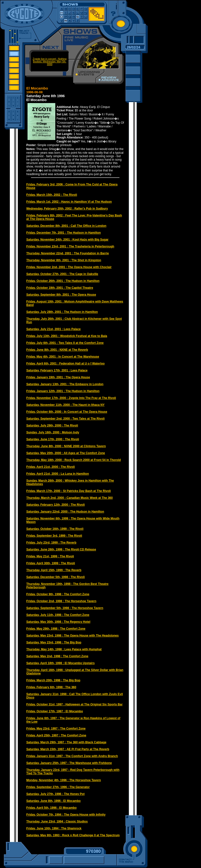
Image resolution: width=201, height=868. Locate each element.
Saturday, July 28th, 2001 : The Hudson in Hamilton (62, 312)
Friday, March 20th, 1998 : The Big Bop (53, 680)
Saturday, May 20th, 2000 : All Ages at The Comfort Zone (66, 453)
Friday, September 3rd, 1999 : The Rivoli (54, 536)
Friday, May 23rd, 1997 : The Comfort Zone (56, 729)
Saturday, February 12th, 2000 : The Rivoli (56, 505)
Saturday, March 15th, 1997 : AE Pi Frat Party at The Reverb (68, 749)
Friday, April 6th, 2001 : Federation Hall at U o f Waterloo (65, 364)
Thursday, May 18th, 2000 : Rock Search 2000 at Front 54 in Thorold (74, 460)
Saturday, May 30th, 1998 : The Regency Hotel (58, 622)
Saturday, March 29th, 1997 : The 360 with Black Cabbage (66, 742)
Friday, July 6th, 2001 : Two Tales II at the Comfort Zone (65, 343)
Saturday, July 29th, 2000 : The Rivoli (52, 426)
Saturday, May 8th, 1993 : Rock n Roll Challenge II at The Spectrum (73, 835)
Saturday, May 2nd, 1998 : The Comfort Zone (57, 656)
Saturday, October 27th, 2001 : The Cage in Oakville (62, 274)
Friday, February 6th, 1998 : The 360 (51, 687)
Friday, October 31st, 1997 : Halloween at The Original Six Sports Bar (74, 704)
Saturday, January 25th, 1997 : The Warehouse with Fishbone (69, 763)
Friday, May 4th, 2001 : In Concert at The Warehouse (63, 357)
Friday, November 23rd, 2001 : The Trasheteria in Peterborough (70, 246)
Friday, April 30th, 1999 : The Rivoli (51, 563)
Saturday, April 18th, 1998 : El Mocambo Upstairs (60, 663)
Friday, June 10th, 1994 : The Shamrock (54, 828)
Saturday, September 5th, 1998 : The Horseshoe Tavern (65, 608)
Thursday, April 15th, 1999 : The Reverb (54, 570)
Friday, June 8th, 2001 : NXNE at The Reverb (57, 350)
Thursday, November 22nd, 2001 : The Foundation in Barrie (68, 253)
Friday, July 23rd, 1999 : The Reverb (51, 543)
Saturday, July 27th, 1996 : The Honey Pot (55, 794)
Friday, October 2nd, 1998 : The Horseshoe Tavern (61, 601)
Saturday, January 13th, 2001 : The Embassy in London (65, 384)
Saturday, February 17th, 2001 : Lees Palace (57, 370)
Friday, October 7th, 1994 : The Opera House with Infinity (66, 815)
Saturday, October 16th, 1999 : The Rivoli (55, 529)
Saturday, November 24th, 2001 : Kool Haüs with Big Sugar (67, 240)
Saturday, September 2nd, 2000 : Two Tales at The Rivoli (65, 419)
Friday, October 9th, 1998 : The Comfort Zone (58, 594)
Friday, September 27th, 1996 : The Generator (58, 787)
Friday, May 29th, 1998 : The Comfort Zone (56, 629)
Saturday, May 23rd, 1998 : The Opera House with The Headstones (72, 636)
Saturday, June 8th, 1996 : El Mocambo (53, 801)
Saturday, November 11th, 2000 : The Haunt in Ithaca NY (65, 405)
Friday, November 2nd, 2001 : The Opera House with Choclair (69, 267)
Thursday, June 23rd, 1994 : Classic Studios (57, 822)
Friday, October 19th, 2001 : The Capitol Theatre (60, 288)
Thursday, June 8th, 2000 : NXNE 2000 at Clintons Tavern (66, 446)
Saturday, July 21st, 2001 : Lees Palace (53, 329)
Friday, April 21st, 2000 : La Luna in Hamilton (58, 474)
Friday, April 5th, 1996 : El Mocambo (51, 808)
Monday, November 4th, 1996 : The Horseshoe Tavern (64, 780)
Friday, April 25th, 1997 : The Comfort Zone (56, 735)
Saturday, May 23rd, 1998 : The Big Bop (54, 642)
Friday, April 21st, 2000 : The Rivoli (50, 467)
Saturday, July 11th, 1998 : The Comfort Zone (58, 615)
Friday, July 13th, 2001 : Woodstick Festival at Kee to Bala (67, 336)
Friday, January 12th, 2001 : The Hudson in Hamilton (63, 391)
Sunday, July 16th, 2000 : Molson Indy (53, 432)
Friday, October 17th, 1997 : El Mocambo (55, 711)
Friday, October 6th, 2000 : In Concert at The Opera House (67, 412)
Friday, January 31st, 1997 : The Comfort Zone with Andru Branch (72, 756)
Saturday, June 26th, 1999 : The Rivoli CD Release (61, 549)
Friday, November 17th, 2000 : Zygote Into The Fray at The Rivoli (71, 398)
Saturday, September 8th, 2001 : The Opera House (61, 295)
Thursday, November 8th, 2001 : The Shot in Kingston (64, 260)
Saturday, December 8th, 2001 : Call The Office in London (66, 226)
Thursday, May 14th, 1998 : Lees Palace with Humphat (64, 649)
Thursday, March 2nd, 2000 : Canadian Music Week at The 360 (70, 498)
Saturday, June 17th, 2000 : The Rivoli (53, 439)
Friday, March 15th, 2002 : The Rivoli (52, 195)
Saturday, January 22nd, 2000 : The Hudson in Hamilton (65, 512)
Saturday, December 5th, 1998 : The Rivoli (56, 577)
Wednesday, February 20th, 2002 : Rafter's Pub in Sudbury (67, 209)
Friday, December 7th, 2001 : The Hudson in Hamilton (64, 233)
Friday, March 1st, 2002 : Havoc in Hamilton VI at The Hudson (69, 202)
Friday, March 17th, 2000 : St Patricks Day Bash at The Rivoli (69, 491)
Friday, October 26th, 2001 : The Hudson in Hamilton (63, 281)
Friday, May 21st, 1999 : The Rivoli (50, 556)
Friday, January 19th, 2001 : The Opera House (58, 377)
